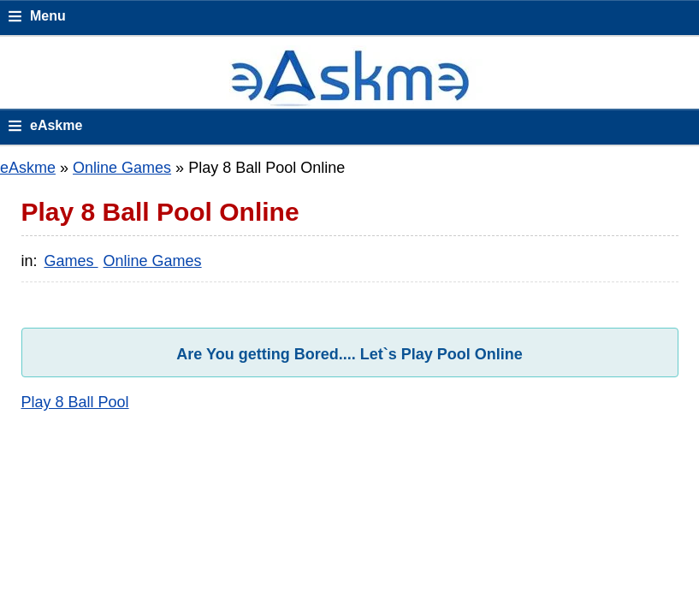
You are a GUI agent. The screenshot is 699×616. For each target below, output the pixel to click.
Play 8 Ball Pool (75, 402)
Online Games (122, 168)
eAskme (28, 168)
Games (71, 261)
